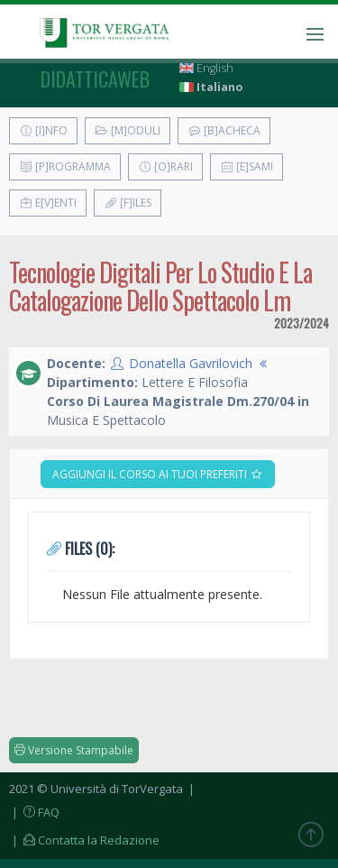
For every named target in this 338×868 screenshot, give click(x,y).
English (206, 68)
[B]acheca (224, 130)
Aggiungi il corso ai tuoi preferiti (158, 474)
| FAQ (34, 812)
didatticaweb (95, 78)
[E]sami (247, 166)
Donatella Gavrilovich (191, 363)
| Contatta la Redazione (84, 840)
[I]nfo (43, 130)
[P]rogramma (65, 166)
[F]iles (128, 203)
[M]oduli (128, 130)
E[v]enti (48, 203)
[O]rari (165, 166)
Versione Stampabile (74, 750)
